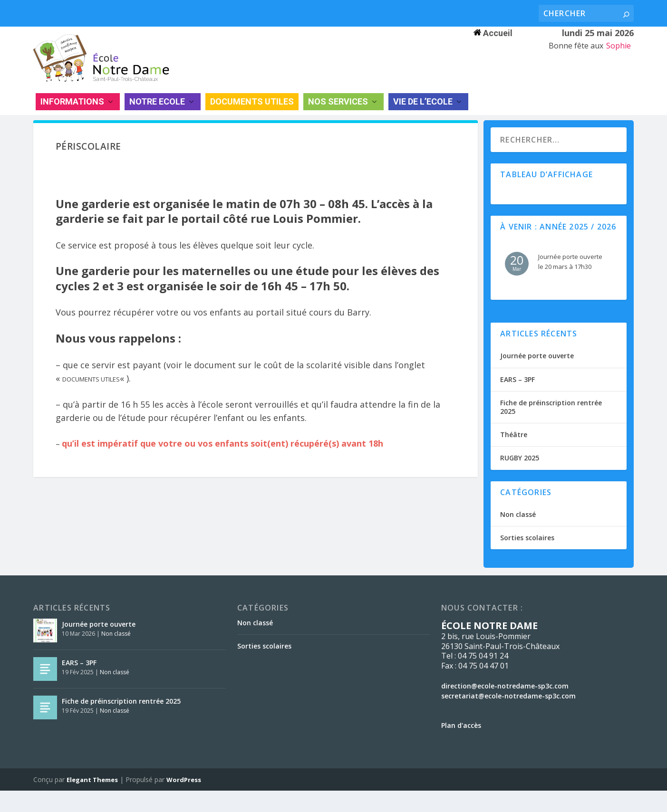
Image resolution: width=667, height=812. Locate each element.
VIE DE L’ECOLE (423, 114)
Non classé (518, 535)
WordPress (184, 801)
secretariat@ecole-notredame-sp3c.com (508, 717)
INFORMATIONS (72, 114)
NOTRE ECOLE (157, 114)
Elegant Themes (92, 801)
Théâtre (514, 456)
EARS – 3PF (517, 400)
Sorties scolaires (527, 559)
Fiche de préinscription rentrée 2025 (551, 428)
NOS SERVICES (338, 114)
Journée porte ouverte (537, 377)
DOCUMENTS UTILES (252, 114)
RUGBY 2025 (520, 479)
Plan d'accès (461, 746)
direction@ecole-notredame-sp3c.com (505, 707)
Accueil (493, 33)
